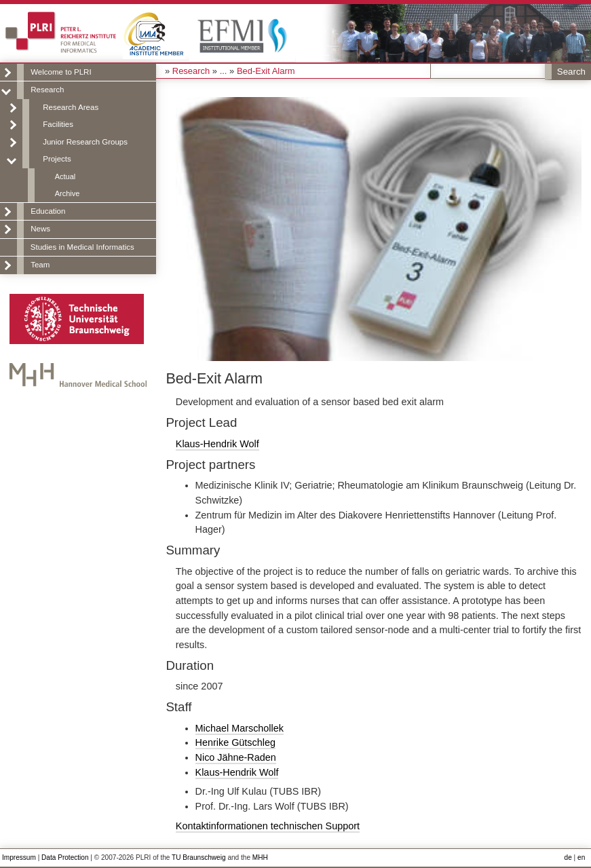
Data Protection (65, 857)
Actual (65, 176)
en (581, 857)
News (40, 229)
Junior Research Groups (85, 142)
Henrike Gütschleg (235, 742)
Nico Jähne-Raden (236, 757)
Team (40, 265)
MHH (260, 857)
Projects (57, 159)
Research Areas (71, 107)
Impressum (19, 857)
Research (47, 90)
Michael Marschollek (240, 728)
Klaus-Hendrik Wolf (217, 444)
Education (48, 211)
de (568, 857)
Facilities (58, 124)
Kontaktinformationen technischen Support (268, 826)
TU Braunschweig (199, 857)
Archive (67, 193)
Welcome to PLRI (61, 72)
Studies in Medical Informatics (82, 247)
